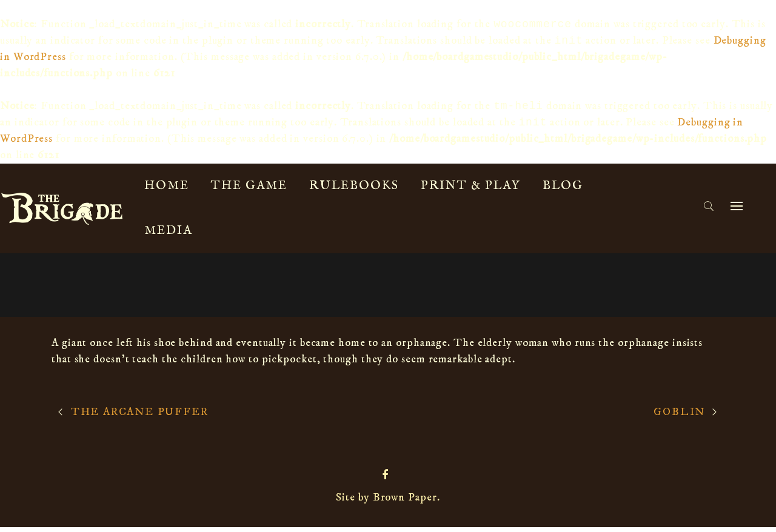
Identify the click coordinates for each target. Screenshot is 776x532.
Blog (563, 191)
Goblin (679, 417)
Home (167, 191)
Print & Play (471, 191)
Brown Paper (405, 502)
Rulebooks (354, 191)
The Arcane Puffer (140, 417)
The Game (249, 191)
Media (168, 235)
